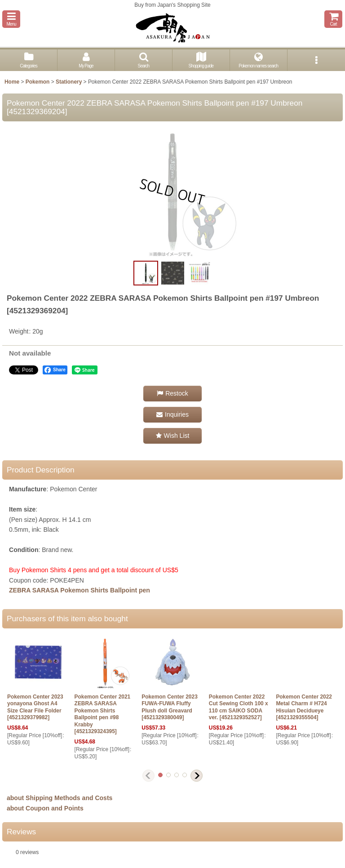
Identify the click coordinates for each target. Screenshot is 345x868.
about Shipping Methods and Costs (60, 798)
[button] (11, 19)
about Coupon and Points (45, 808)
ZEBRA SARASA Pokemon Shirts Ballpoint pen (80, 590)
